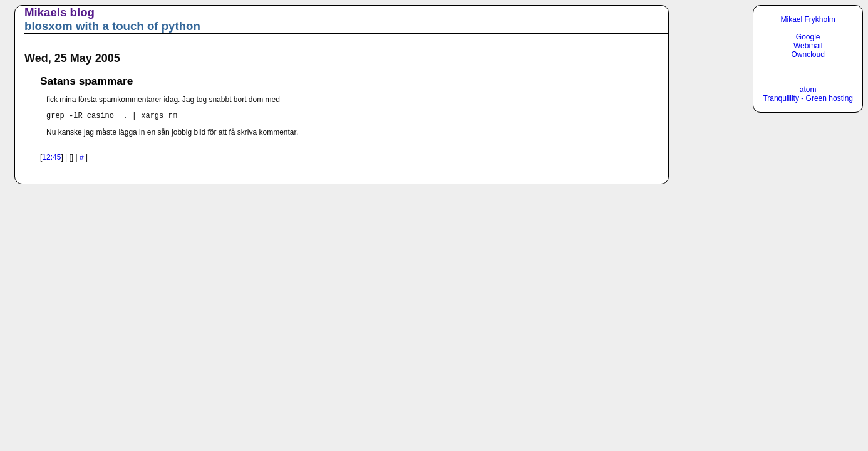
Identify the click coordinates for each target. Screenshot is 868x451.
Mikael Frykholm (808, 19)
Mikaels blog (59, 12)
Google (808, 37)
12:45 (51, 159)
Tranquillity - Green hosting (808, 98)
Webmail (808, 46)
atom (808, 90)
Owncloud (808, 54)
